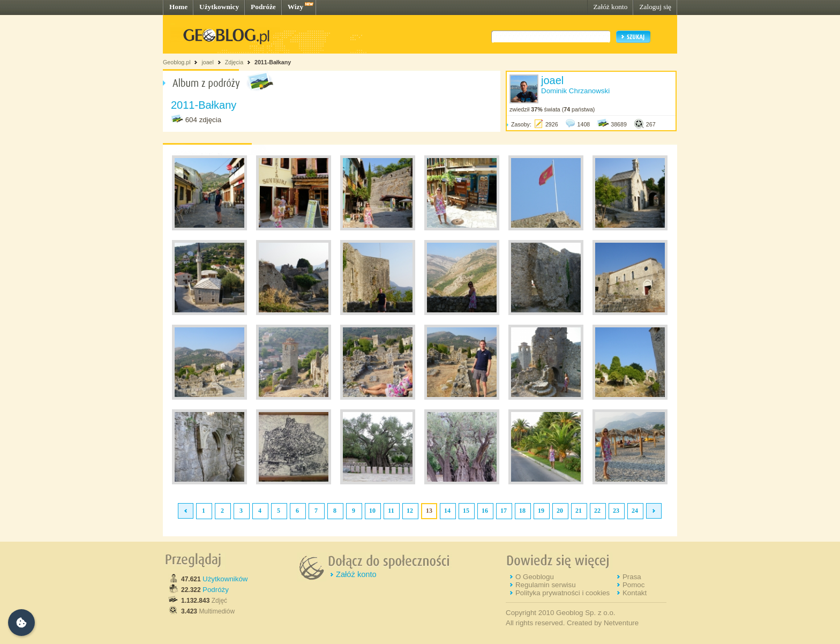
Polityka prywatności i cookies (562, 593)
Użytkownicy (219, 7)
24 (635, 511)
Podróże (263, 7)
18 (522, 511)
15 (466, 511)
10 (372, 511)
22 (597, 511)
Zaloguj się (655, 7)
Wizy (295, 7)
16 (485, 511)
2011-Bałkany (273, 62)
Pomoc (633, 585)
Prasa (632, 577)
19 (541, 511)
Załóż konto (610, 7)
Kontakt (635, 593)
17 (504, 511)
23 (616, 511)
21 (579, 511)
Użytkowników (225, 579)
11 (391, 511)
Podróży (216, 590)
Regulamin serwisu (546, 585)
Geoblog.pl (177, 62)
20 (560, 511)
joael (208, 62)
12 (410, 511)
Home (178, 7)
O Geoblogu (535, 577)
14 (447, 511)
